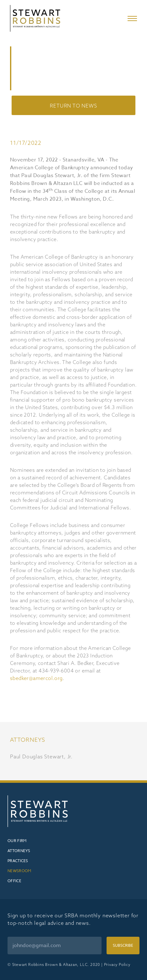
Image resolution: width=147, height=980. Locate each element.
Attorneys (19, 851)
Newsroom (19, 871)
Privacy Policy (117, 964)
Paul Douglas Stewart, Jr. (41, 756)
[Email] (55, 946)
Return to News (73, 106)
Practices (18, 861)
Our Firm (17, 841)
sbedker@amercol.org (36, 678)
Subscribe (123, 945)
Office (14, 881)
